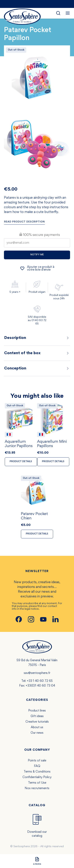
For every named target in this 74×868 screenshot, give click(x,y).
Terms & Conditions (37, 772)
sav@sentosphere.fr (37, 673)
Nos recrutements (37, 788)
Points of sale (37, 761)
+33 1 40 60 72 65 (40, 681)
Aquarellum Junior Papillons (19, 444)
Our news (37, 733)
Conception (37, 368)
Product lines (37, 711)
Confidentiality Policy (37, 777)
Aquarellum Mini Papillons (52, 444)
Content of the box (37, 353)
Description (37, 338)
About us (37, 727)
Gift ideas (37, 716)
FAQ (37, 766)
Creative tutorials (37, 722)
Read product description (24, 222)
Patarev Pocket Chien (34, 516)
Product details (21, 462)
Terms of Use (37, 783)
